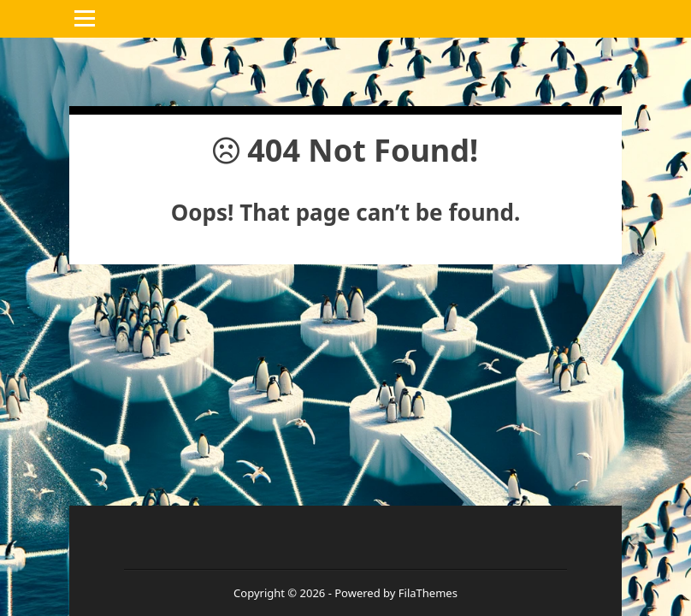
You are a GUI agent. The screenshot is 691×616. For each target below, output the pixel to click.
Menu (87, 18)
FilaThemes (428, 593)
